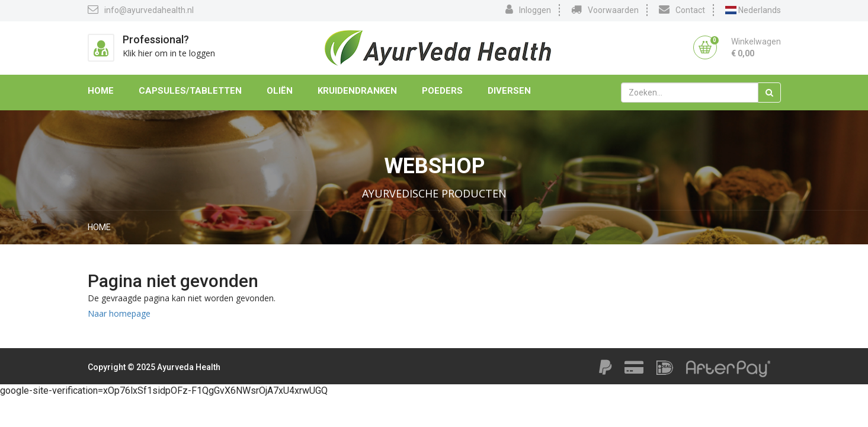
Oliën (280, 91)
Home (101, 91)
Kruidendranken (357, 91)
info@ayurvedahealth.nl (141, 9)
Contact (682, 9)
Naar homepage (119, 313)
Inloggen (528, 9)
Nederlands (753, 10)
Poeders (442, 91)
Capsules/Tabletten (190, 91)
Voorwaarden (605, 9)
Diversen (509, 91)
